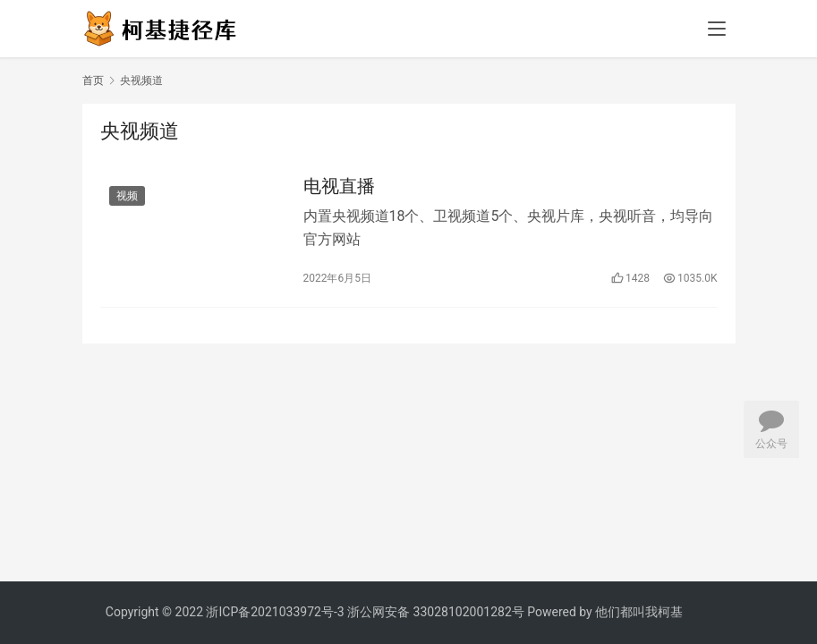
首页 (93, 80)
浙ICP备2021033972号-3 (275, 612)
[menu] (717, 29)
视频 (127, 196)
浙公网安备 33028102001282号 (436, 612)
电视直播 (339, 186)
